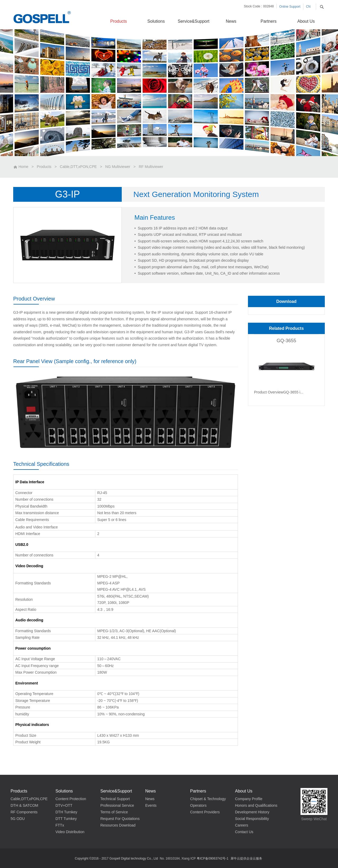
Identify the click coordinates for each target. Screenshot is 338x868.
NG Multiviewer (118, 167)
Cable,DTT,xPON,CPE (78, 167)
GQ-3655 (286, 341)
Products (44, 167)
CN (308, 7)
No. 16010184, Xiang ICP (178, 858)
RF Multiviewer (151, 167)
